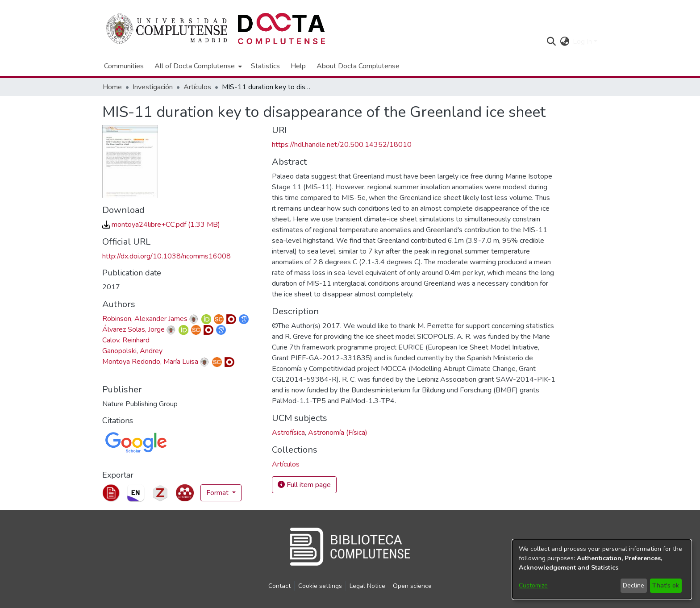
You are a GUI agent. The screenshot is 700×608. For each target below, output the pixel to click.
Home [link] (112, 87)
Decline (633, 585)
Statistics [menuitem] (265, 66)
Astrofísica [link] (288, 433)
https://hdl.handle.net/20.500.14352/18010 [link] (342, 145)
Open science (412, 586)
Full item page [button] (304, 485)
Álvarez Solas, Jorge (133, 329)
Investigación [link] (153, 87)
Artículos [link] (197, 87)
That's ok (666, 585)
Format (218, 493)
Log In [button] (583, 42)
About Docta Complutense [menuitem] (358, 66)
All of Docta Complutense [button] (195, 66)
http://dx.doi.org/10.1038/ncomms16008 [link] (167, 256)
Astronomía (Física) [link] (338, 433)
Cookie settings (320, 586)
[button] (551, 42)
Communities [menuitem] (124, 66)
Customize (533, 585)
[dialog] (602, 569)
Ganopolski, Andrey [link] (132, 351)
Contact (279, 586)
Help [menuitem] (298, 66)
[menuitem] (197, 66)
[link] (161, 225)
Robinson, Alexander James (145, 319)
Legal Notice (367, 586)
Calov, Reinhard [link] (126, 340)
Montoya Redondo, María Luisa (150, 362)
